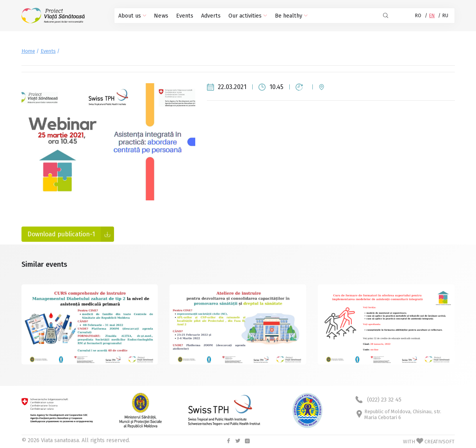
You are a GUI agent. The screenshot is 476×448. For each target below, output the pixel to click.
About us (132, 16)
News (160, 16)
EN (432, 16)
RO (418, 16)
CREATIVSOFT (439, 442)
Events (183, 16)
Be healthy (288, 16)
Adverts (209, 16)
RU (445, 16)
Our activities (245, 16)
